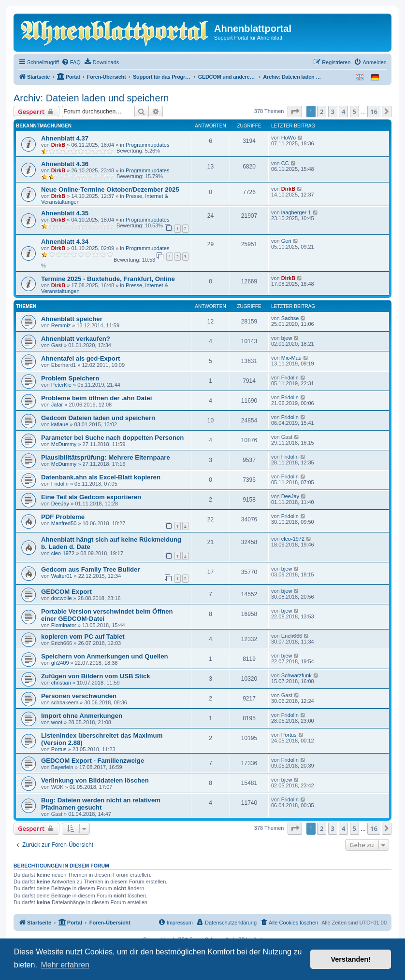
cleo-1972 (63, 553)
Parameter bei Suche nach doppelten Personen (112, 438)
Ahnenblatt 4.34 (65, 242)
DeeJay (60, 504)
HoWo (289, 138)
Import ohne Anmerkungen (82, 716)
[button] (295, 112)
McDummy (64, 444)
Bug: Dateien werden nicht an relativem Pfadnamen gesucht (101, 804)
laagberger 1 (296, 212)
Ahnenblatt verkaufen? (76, 339)
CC (285, 163)
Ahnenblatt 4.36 (65, 164)
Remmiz (61, 325)
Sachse (290, 318)
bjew (287, 338)
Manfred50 (64, 523)
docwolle (62, 598)
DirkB (58, 145)
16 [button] (374, 112)
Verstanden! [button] (351, 959)
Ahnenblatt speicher (72, 319)
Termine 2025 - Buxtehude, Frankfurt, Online (108, 279)
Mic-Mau (291, 358)
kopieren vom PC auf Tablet (83, 637)
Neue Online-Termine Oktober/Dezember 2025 (110, 189)
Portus (59, 749)
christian (61, 683)
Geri (286, 241)
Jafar (57, 405)
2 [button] (322, 112)
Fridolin (290, 378)
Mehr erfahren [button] (65, 965)
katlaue (60, 424)
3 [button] (333, 112)
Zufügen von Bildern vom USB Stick (96, 676)
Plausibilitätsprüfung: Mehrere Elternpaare (106, 457)
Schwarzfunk (297, 675)
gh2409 (60, 663)
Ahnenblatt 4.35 (65, 213)
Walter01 (62, 576)
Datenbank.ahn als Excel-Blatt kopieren (101, 477)
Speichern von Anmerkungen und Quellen (105, 656)
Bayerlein (62, 767)
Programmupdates (148, 145)
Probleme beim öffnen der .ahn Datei (96, 398)
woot (57, 722)
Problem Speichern (70, 378)
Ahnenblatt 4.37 (65, 138)
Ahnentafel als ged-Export (80, 358)
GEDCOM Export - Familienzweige (93, 761)
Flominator (64, 625)
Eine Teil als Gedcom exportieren (91, 497)
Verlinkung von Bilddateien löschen (95, 780)
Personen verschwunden (79, 696)
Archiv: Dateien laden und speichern (91, 98)
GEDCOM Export (66, 592)
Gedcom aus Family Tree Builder (90, 569)
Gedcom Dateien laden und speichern (98, 418)
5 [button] (354, 112)
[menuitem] (71, 62)
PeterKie (61, 385)
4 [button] (343, 112)
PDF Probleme (63, 517)
